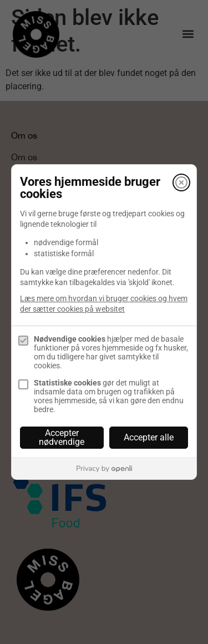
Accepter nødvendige (62, 437)
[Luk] (181, 182)
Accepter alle (149, 437)
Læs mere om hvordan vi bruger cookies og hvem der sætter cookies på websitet (104, 304)
